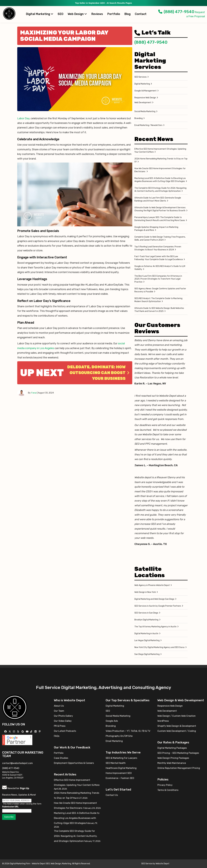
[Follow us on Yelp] (18, 732)
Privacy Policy (165, 785)
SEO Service (147, 864)
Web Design (77, 14)
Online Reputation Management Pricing (179, 768)
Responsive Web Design (145, 98)
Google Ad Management (145, 91)
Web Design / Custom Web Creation (177, 716)
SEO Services (141, 77)
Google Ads (112, 721)
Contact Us (112, 795)
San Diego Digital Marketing (147, 654)
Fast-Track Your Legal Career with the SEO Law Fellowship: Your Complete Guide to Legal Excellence (159, 258)
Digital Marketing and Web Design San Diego (154, 599)
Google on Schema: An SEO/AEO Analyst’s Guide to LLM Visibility (160, 268)
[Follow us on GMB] (23, 732)
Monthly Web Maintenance (172, 763)
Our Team (59, 711)
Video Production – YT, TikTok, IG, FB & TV (128, 731)
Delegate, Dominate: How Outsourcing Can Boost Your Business (98, 373)
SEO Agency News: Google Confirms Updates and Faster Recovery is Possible (160, 290)
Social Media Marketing (145, 111)
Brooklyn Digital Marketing (146, 620)
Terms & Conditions (168, 790)
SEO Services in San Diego (146, 613)
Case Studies (61, 758)
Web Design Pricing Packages (173, 758)
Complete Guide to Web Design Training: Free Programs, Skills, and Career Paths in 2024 (160, 238)
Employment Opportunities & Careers (74, 763)
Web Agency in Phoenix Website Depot (152, 585)
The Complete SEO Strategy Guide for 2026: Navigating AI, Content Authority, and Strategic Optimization (160, 190)
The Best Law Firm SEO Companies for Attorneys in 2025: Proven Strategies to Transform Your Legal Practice (158, 279)
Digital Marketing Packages (172, 748)
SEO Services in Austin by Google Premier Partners (158, 606)
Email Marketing (114, 741)
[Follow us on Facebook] (6, 732)
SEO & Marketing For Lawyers (121, 758)
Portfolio (114, 14)
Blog (127, 14)
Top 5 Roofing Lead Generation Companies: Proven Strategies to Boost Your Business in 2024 (158, 248)
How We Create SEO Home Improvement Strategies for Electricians (160, 170)
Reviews (97, 14)
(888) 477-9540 (176, 12)
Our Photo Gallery (63, 716)
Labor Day (23, 118)
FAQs (57, 736)
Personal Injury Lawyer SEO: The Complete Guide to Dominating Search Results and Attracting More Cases (160, 219)
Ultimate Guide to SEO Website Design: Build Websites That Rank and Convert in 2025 (159, 310)
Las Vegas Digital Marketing (147, 640)
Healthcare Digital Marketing (121, 768)
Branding (139, 118)
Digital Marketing (40, 14)
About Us (59, 706)
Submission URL (10, 807)
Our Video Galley (63, 721)
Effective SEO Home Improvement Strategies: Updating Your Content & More (160, 150)
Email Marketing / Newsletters (148, 125)
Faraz (34, 393)
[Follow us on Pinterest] (40, 732)
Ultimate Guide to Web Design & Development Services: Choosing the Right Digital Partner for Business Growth (160, 209)
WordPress (163, 721)
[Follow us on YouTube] (28, 732)
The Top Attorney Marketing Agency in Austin (155, 627)
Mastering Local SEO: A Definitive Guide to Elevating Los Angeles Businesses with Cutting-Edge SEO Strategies (160, 180)
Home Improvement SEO (119, 773)
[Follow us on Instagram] (14, 732)
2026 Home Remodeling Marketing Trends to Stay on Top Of (161, 160)
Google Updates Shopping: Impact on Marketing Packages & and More (156, 229)
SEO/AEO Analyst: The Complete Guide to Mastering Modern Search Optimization (158, 300)
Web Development (143, 103)
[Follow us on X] (10, 732)
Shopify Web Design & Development (177, 726)
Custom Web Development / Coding (177, 731)
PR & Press (60, 726)
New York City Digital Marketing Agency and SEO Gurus (159, 647)
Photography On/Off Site (119, 736)
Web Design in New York (145, 592)
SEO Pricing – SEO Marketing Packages (178, 753)
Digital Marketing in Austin (146, 634)
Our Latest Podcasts (65, 731)
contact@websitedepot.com (17, 763)
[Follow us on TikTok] (32, 732)
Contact (141, 14)
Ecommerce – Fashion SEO (120, 778)
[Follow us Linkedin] (36, 732)
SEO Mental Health (116, 763)
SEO (61, 14)
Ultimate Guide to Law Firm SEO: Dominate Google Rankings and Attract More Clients (158, 199)
